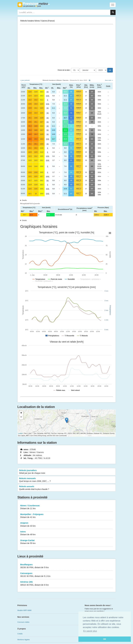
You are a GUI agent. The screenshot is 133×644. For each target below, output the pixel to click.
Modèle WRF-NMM (24, 610)
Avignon (67, 524)
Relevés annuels (67, 488)
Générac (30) (67, 583)
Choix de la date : (64, 70)
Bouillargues (67, 566)
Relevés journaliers (67, 472)
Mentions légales (24, 640)
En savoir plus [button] (90, 631)
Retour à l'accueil (33, 5)
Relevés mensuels (67, 480)
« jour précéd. (25, 80)
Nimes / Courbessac (67, 507)
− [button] (21, 417)
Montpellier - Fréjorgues (67, 516)
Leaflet (20, 433)
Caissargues (67, 575)
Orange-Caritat (67, 542)
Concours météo (23, 622)
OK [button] (105, 639)
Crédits (20, 634)
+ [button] (21, 413)
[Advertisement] (67, 46)
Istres (67, 533)
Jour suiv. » (109, 80)
